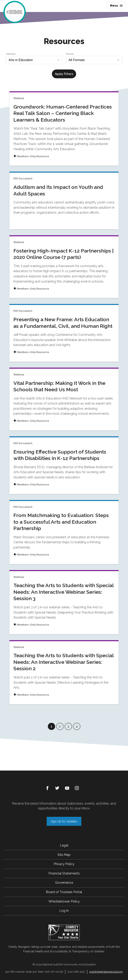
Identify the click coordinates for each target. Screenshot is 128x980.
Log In (64, 911)
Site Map (64, 855)
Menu (116, 6)
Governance (64, 883)
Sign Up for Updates (64, 821)
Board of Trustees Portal (64, 892)
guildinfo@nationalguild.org (106, 972)
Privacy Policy (64, 864)
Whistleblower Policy (64, 901)
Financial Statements (64, 873)
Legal (64, 845)
